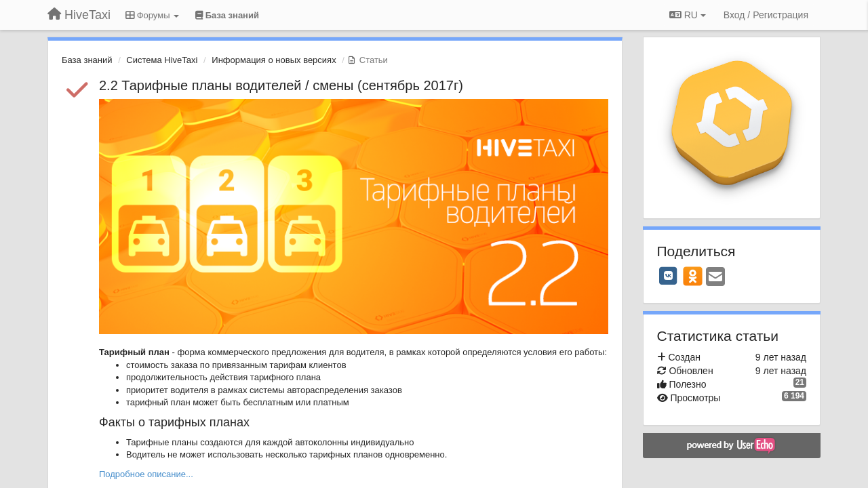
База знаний (87, 60)
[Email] (715, 278)
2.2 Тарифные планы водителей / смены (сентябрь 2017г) (281, 85)
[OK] (693, 276)
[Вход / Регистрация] (766, 15)
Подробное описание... (146, 474)
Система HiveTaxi (162, 60)
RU (688, 15)
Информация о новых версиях (274, 60)
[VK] (669, 276)
